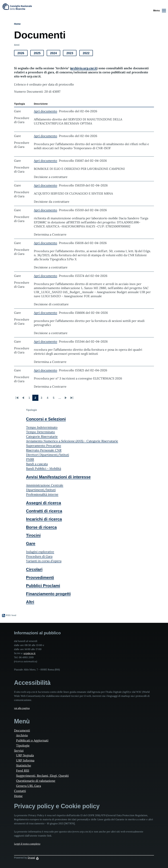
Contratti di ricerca (44, 511)
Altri (30, 602)
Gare (31, 543)
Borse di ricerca (41, 527)
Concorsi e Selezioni (46, 419)
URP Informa (25, 760)
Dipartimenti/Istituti (41, 490)
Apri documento (46, 111)
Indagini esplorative (40, 552)
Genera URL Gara (29, 786)
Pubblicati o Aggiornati (32, 740)
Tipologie (23, 745)
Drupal (31, 858)
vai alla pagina (22, 708)
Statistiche (24, 765)
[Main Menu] (159, 10)
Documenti (22, 730)
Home (17, 24)
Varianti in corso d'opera (44, 561)
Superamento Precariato (44, 446)
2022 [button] (88, 54)
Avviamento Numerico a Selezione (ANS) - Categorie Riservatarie (72, 441)
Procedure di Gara (39, 556)
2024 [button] (55, 54)
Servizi (19, 751)
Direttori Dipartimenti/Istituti (48, 455)
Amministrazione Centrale (45, 485)
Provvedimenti (40, 578)
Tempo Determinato (41, 432)
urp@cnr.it (30, 653)
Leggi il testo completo (27, 844)
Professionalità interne (42, 494)
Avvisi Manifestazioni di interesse (58, 477)
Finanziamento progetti (48, 594)
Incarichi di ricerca (44, 519)
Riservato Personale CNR (44, 450)
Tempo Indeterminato (42, 427)
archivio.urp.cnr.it (84, 68)
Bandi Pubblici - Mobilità (44, 468)
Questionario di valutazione (36, 781)
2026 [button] (23, 54)
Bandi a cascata (37, 464)
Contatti (20, 791)
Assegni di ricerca (44, 503)
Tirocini (33, 535)
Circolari (34, 569)
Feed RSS (23, 771)
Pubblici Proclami (43, 586)
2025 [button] (39, 54)
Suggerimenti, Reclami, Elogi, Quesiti (42, 776)
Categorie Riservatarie (42, 436)
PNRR (30, 459)
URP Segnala (25, 755)
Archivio (22, 735)
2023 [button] (71, 54)
